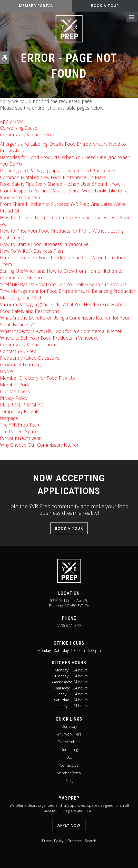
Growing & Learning (20, 365)
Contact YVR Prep (18, 351)
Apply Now (11, 121)
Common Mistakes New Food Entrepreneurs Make (53, 177)
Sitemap (74, 841)
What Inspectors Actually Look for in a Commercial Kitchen (61, 331)
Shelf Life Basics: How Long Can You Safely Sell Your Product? (64, 284)
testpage (9, 418)
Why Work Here (69, 734)
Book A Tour (105, 6)
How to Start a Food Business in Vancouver (45, 244)
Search (91, 841)
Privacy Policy (14, 398)
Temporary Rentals (20, 411)
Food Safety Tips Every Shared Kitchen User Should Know (60, 184)
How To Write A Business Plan (31, 251)
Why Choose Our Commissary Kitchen (40, 445)
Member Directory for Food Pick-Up (37, 378)
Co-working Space (19, 128)
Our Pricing (69, 750)
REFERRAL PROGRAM (22, 405)
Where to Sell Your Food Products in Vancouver (50, 338)
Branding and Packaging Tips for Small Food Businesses (58, 171)
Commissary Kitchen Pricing (29, 344)
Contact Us (69, 765)
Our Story (69, 726)
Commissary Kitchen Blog (27, 135)
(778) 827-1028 (69, 626)
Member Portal (16, 385)
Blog (69, 781)
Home (6, 371)
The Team (20, 425)
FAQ (69, 757)
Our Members (15, 391)
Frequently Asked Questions (30, 358)
